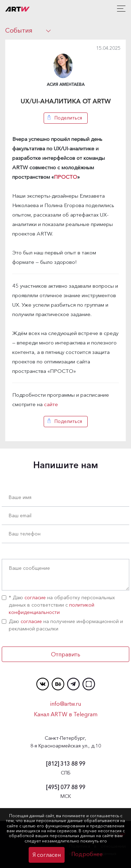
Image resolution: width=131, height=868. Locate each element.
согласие (35, 597)
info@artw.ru (66, 704)
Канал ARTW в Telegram (66, 714)
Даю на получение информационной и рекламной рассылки (62, 625)
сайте (51, 404)
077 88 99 (66, 787)
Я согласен (47, 855)
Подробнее (87, 854)
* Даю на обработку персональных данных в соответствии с (58, 605)
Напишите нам (66, 465)
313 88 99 (66, 764)
